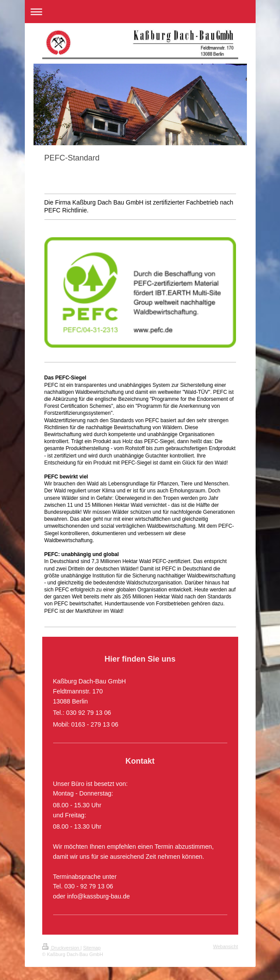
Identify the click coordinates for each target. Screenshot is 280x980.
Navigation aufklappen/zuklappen (140, 12)
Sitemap (92, 948)
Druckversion (61, 948)
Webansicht (225, 946)
